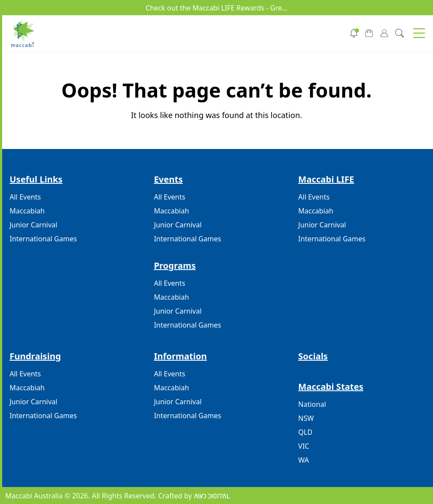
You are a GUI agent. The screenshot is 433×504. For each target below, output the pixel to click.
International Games (43, 239)
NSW (306, 418)
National (312, 404)
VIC (304, 446)
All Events (25, 197)
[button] (419, 33)
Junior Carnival (34, 225)
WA (303, 460)
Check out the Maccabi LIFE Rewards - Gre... (216, 8)
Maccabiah (27, 211)
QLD (305, 432)
